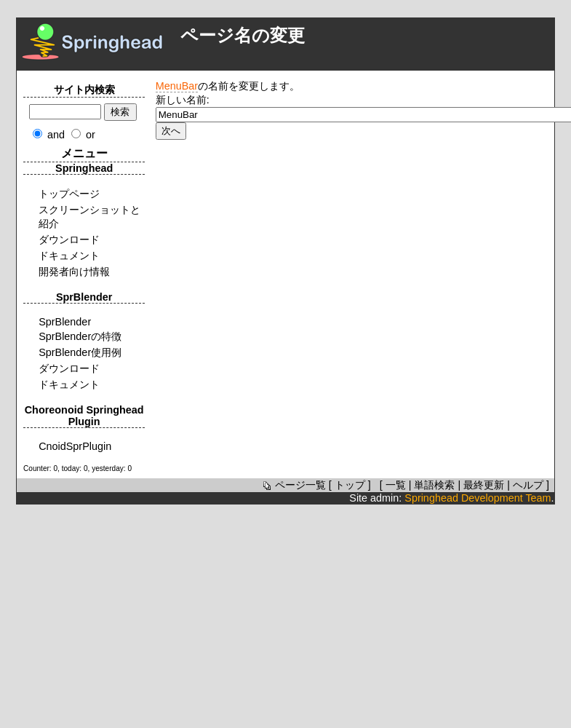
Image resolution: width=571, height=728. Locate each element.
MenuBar (177, 86)
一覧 (396, 485)
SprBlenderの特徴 (80, 336)
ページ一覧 (293, 485)
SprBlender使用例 (80, 352)
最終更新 (484, 485)
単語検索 (434, 485)
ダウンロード (69, 240)
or (91, 135)
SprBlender (65, 322)
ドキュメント (69, 256)
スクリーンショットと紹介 (89, 217)
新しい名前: (183, 100)
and (56, 135)
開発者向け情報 (74, 272)
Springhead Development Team (478, 498)
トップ (350, 485)
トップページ (69, 194)
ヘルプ (528, 485)
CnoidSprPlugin (75, 446)
